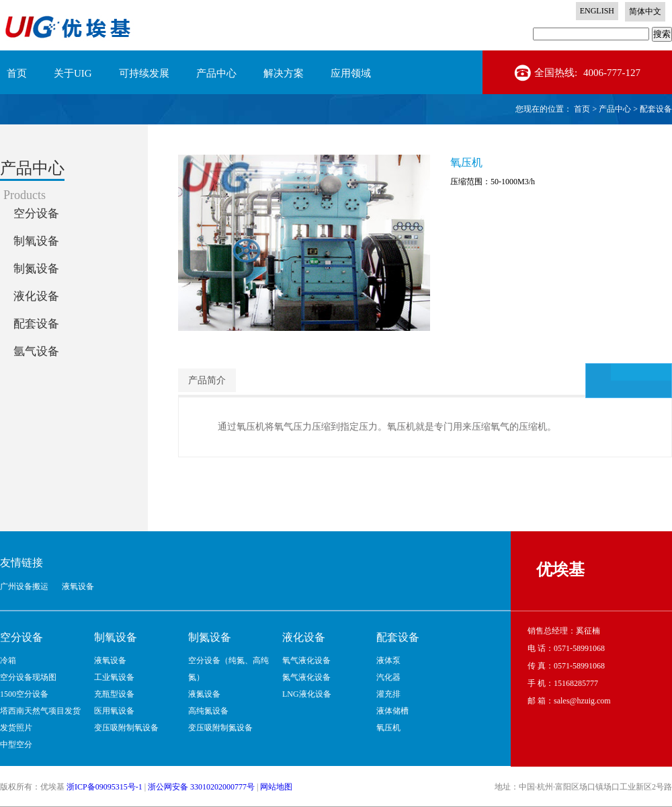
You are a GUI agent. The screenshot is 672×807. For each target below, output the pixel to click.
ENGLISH (597, 11)
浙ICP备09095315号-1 (104, 787)
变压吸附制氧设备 (126, 728)
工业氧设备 (114, 677)
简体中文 (645, 11)
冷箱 (8, 660)
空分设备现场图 (28, 677)
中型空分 (16, 744)
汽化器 (388, 677)
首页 (17, 73)
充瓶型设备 (114, 694)
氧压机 (388, 728)
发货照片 (16, 728)
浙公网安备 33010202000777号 (201, 787)
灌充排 (388, 694)
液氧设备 (110, 660)
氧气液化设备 (306, 660)
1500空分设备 (24, 694)
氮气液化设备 (306, 677)
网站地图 (276, 787)
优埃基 (560, 570)
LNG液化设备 (307, 694)
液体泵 (388, 660)
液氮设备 (204, 694)
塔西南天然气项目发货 (40, 711)
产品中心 (615, 109)
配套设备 (656, 109)
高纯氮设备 (208, 711)
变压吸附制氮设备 (220, 728)
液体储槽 (392, 711)
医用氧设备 (114, 711)
